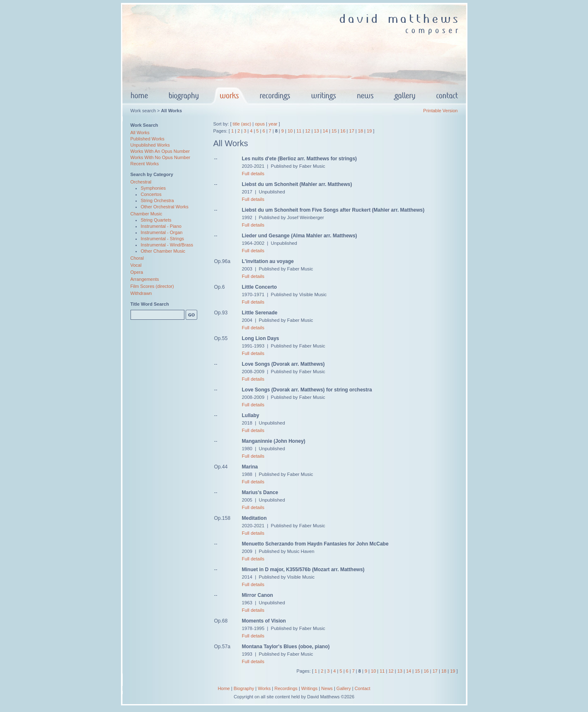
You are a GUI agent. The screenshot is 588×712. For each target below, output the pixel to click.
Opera (137, 272)
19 (369, 131)
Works (264, 688)
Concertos (151, 194)
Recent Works (145, 164)
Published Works (148, 139)
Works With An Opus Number (160, 151)
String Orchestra (157, 200)
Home (224, 688)
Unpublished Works (150, 145)
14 (325, 131)
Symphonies (154, 188)
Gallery (344, 688)
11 (299, 131)
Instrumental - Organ (162, 232)
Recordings (286, 688)
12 (307, 131)
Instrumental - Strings (163, 239)
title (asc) (242, 124)
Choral (137, 258)
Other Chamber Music (163, 251)
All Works (140, 133)
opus (260, 124)
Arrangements (145, 279)
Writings (310, 688)
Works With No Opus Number (161, 157)
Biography (244, 688)
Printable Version (440, 111)
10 (290, 131)
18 (361, 131)
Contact (363, 688)
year (273, 124)
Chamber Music (146, 214)
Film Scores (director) (152, 286)
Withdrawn (141, 293)
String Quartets (156, 220)
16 (343, 131)
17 (352, 131)
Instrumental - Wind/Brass (167, 245)
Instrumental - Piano (161, 226)
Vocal (136, 265)
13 (317, 131)
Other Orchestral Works (165, 207)
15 (334, 131)
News (327, 688)
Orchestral (141, 182)
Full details (253, 174)
